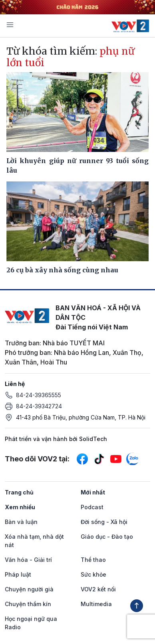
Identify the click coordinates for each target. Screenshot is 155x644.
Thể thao (93, 560)
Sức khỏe (93, 574)
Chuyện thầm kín (28, 604)
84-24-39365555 (39, 395)
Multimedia (96, 604)
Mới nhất (93, 492)
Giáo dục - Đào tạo (107, 537)
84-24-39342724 (39, 406)
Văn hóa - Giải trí (28, 560)
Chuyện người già (29, 589)
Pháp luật (18, 574)
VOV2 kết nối (98, 589)
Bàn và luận (21, 522)
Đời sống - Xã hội (104, 522)
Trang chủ (19, 492)
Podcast (92, 507)
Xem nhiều (20, 507)
